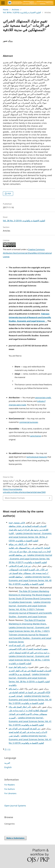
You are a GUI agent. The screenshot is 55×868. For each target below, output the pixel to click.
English (8, 767)
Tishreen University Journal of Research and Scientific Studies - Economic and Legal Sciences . (30, 317)
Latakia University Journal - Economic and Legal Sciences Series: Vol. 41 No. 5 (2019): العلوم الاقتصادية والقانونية (30, 739)
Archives (15, 10)
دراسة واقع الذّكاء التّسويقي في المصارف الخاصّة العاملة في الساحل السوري (29, 692)
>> (9, 749)
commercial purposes (29, 422)
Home (6, 10)
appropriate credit (43, 398)
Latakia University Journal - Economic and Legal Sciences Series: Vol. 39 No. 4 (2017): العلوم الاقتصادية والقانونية (30, 559)
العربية (7, 763)
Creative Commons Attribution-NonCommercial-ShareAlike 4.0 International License (27, 253)
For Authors (10, 789)
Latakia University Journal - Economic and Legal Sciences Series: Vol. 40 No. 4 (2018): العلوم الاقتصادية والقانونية (30, 580)
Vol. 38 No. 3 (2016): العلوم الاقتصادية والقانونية (22, 12)
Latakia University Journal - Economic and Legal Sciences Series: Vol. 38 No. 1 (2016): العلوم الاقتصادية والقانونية (29, 660)
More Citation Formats (15, 498)
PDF (9, 194)
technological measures (37, 457)
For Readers (10, 785)
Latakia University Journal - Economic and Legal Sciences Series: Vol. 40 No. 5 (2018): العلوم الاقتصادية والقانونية (30, 700)
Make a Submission (15, 838)
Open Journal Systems (15, 806)
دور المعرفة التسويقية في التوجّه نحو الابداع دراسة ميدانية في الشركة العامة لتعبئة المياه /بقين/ (28, 732)
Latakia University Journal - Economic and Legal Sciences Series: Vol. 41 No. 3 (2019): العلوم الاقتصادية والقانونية (30, 721)
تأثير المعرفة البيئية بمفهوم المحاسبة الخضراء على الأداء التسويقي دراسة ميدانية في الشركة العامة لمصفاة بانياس (29, 649)
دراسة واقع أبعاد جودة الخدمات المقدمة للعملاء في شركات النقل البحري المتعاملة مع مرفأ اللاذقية (30, 671)
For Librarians (10, 793)
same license (36, 436)
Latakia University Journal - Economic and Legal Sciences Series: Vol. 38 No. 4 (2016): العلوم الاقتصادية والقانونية (30, 537)
